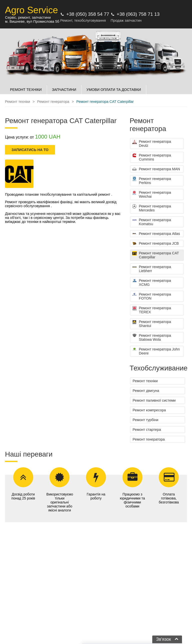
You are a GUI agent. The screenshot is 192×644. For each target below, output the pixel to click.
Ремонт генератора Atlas (156, 234)
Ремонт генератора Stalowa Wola (152, 337)
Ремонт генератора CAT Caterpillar (156, 255)
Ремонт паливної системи (154, 400)
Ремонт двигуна (146, 391)
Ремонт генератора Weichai (152, 194)
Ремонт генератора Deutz (152, 144)
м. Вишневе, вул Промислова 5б (32, 21)
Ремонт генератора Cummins (152, 157)
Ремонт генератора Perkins (152, 181)
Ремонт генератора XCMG (152, 283)
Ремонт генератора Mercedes (152, 208)
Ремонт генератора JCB (156, 244)
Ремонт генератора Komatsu (152, 222)
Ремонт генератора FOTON (152, 296)
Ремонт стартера (147, 430)
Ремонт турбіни (146, 420)
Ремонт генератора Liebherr (152, 269)
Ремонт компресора (149, 410)
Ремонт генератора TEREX (152, 310)
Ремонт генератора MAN (156, 169)
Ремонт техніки (145, 381)
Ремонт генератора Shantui (152, 324)
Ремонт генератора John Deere (156, 351)
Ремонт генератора (149, 439)
